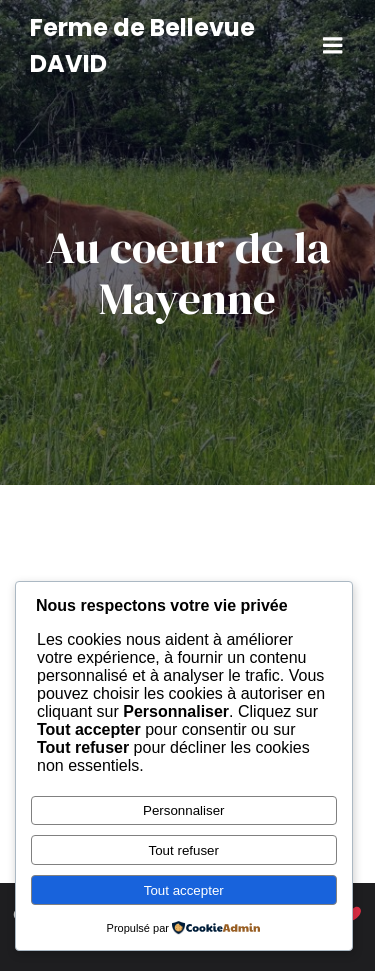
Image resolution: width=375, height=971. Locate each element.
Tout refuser (184, 850)
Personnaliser (184, 810)
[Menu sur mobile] (333, 46)
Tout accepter (184, 890)
